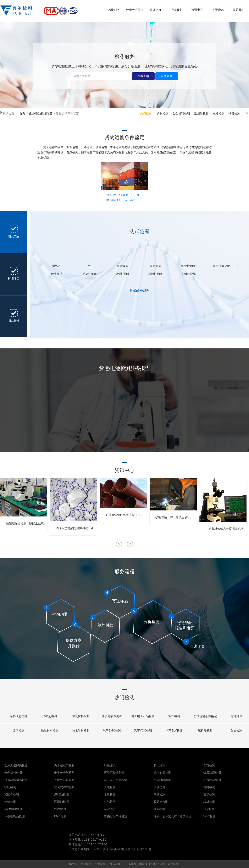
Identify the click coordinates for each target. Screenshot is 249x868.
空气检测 (110, 802)
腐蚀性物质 (155, 274)
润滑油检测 (61, 802)
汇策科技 (115, 864)
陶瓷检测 (159, 794)
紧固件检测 (201, 113)
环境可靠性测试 (114, 773)
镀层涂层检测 (212, 773)
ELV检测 (209, 809)
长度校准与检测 (64, 780)
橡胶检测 (159, 809)
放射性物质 (122, 274)
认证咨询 (156, 10)
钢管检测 (234, 113)
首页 (22, 113)
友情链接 (173, 864)
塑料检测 (209, 765)
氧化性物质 (188, 266)
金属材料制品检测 (16, 780)
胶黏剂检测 (161, 802)
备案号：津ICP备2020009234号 (146, 864)
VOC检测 (209, 816)
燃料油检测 (61, 794)
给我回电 (143, 76)
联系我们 (239, 10)
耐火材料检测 (162, 780)
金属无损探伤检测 (16, 765)
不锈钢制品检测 (15, 816)
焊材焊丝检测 (13, 809)
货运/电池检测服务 (40, 113)
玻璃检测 (159, 787)
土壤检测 (110, 787)
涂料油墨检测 (162, 773)
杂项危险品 (188, 274)
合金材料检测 (181, 113)
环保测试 (110, 765)
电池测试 (110, 809)
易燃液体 (122, 266)
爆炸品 (57, 266)
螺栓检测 (218, 113)
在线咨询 (167, 76)
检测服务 (114, 10)
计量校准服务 (135, 10)
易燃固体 (155, 266)
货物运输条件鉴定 (116, 816)
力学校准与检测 (64, 765)
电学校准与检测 (64, 773)
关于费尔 (218, 10)
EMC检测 (60, 816)
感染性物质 (90, 274)
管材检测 (209, 787)
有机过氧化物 (221, 266)
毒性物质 (57, 274)
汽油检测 (60, 809)
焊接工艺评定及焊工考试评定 (172, 816)
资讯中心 (197, 10)
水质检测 (110, 794)
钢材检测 (162, 113)
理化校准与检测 (64, 787)
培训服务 (176, 10)
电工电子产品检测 (116, 780)
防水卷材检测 (212, 780)
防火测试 (159, 765)
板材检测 (209, 802)
